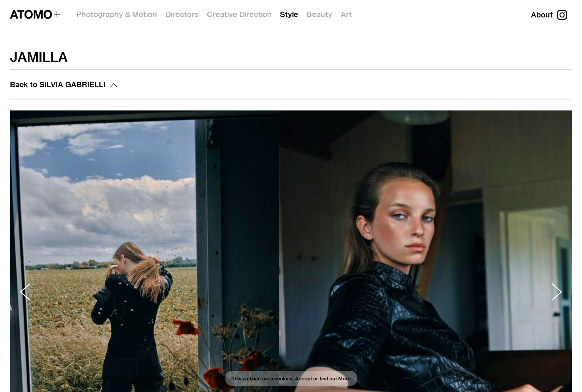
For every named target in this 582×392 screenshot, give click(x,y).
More (344, 379)
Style (289, 14)
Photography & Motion (117, 14)
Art (346, 14)
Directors (182, 14)
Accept (303, 379)
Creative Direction (239, 14)
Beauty (319, 14)
